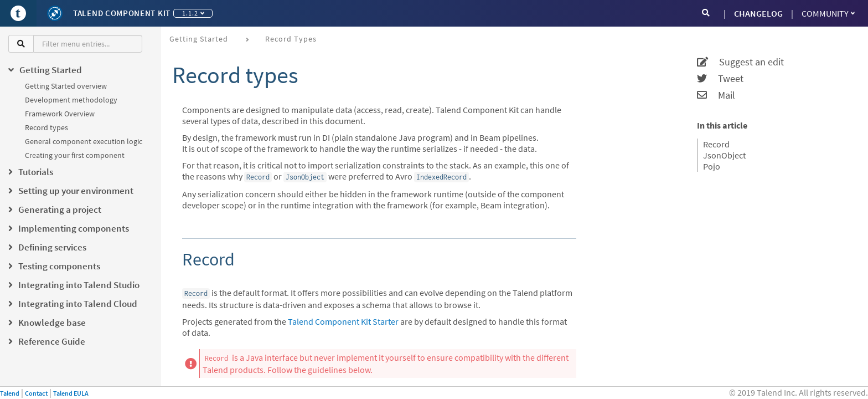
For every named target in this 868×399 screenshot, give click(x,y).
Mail (716, 95)
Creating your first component (75, 155)
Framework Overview (60, 114)
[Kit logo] (55, 13)
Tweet (720, 79)
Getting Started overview (66, 86)
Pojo (712, 166)
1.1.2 (193, 13)
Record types (46, 127)
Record (716, 144)
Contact (36, 393)
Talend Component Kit (122, 13)
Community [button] (828, 13)
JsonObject (724, 155)
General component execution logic (84, 141)
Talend (10, 393)
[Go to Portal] (18, 13)
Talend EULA (71, 393)
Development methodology (71, 100)
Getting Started (199, 39)
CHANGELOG (758, 13)
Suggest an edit (740, 62)
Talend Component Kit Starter (343, 321)
